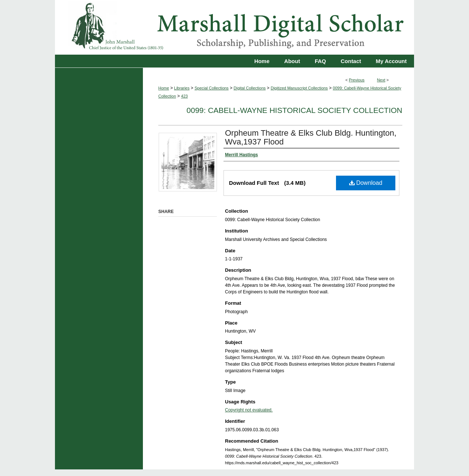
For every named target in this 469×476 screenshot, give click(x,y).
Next (381, 80)
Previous (357, 80)
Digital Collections (250, 88)
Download (366, 183)
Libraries (182, 88)
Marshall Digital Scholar (234, 27)
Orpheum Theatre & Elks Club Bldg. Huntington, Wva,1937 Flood (311, 137)
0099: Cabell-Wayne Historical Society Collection (294, 110)
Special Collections (212, 88)
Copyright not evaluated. (249, 410)
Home (164, 88)
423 (184, 96)
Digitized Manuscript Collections (299, 88)
